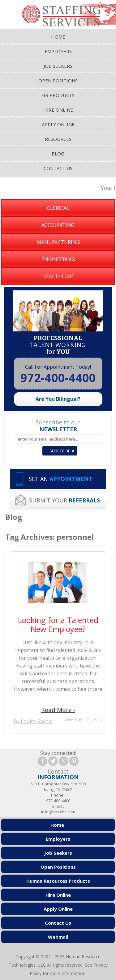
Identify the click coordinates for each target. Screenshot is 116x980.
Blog (58, 154)
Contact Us (58, 168)
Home (58, 37)
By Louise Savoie (33, 721)
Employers (58, 51)
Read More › (58, 710)
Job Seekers (58, 66)
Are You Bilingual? (58, 399)
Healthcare (58, 276)
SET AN (60, 479)
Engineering (58, 259)
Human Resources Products (58, 881)
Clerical (58, 208)
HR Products (58, 95)
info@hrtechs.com (58, 812)
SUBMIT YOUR (64, 500)
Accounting (58, 225)
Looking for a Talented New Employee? (58, 625)
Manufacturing (58, 242)
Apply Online (58, 124)
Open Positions (58, 81)
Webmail (58, 937)
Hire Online (58, 110)
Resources (58, 139)
